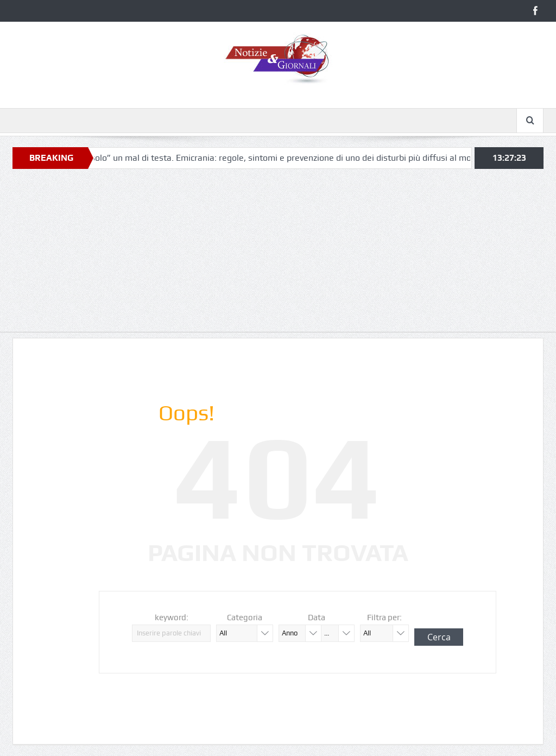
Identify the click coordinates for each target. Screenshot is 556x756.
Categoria (245, 618)
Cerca (439, 637)
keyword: (172, 618)
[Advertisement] (278, 256)
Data (317, 618)
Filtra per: (384, 618)
